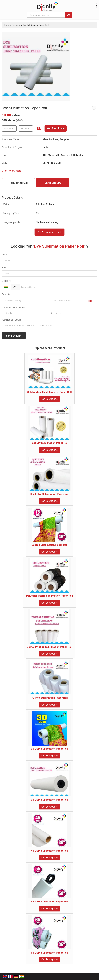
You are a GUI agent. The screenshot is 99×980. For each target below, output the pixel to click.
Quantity (6, 294)
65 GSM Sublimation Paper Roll (50, 953)
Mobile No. (7, 281)
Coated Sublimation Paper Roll (49, 545)
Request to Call (19, 183)
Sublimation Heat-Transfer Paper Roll (49, 392)
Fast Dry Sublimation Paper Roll (50, 443)
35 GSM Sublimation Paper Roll (50, 800)
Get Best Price (55, 128)
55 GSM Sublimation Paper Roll (50, 902)
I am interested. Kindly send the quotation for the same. (49, 326)
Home (6, 25)
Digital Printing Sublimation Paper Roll (49, 647)
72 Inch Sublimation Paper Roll (49, 698)
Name (5, 254)
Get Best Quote (49, 399)
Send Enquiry (53, 183)
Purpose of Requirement (13, 307)
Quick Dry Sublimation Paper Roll (50, 494)
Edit (39, 128)
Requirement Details (11, 320)
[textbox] (26, 128)
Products (16, 25)
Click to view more (11, 171)
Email (4, 267)
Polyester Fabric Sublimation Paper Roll (49, 596)
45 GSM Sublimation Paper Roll (50, 851)
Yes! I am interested (50, 232)
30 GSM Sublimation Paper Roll (50, 749)
